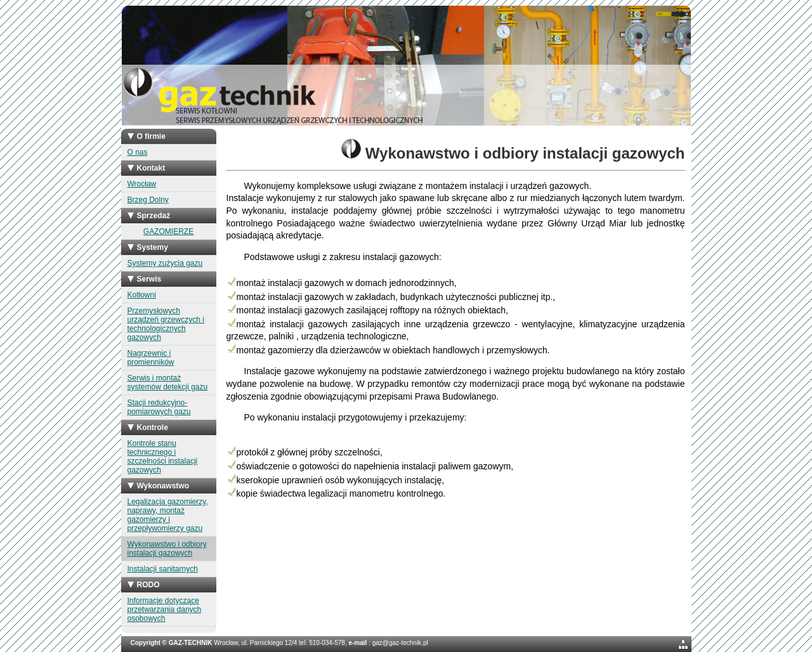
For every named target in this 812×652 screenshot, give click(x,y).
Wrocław (142, 184)
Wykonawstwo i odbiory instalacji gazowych (167, 549)
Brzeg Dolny (148, 200)
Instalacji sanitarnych (163, 569)
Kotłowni (142, 295)
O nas (138, 152)
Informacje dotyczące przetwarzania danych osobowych (165, 610)
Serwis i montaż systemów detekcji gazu (168, 382)
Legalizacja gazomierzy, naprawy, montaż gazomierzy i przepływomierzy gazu (168, 515)
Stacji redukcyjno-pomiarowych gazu (159, 407)
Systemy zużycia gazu (165, 263)
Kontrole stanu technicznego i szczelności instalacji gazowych (163, 457)
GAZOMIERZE (168, 231)
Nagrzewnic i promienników (151, 358)
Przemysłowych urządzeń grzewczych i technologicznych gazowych (166, 324)
